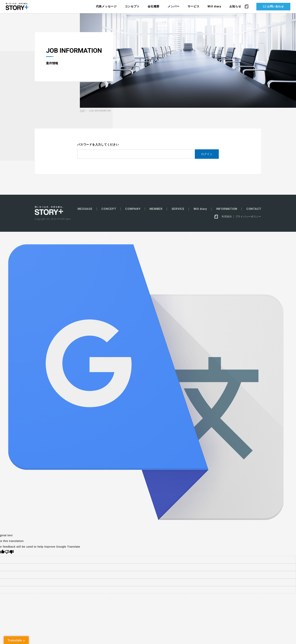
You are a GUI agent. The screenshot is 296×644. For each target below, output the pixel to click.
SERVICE (178, 209)
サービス (194, 6)
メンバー (174, 6)
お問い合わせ (276, 6)
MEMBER (156, 209)
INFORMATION (227, 209)
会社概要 (154, 6)
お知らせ (235, 6)
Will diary (214, 6)
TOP (82, 111)
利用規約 (227, 217)
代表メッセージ (106, 6)
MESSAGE (85, 209)
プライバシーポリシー (248, 217)
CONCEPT (109, 209)
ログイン (207, 154)
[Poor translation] (9, 552)
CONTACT (254, 209)
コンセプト (132, 6)
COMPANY (133, 209)
